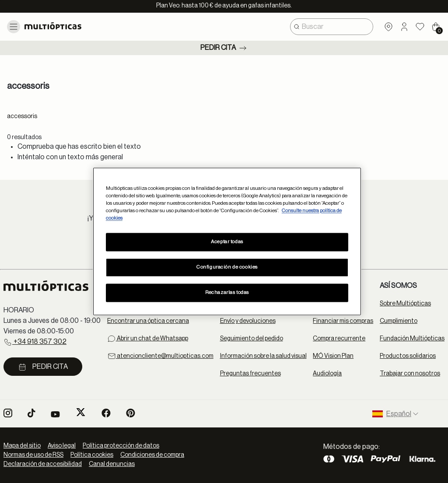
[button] (404, 27)
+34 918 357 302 (35, 342)
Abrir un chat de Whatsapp (148, 339)
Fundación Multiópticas (412, 339)
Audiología (327, 374)
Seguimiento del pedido (252, 339)
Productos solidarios (408, 356)
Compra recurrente (339, 339)
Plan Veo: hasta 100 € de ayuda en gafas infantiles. (224, 6)
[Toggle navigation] (14, 27)
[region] (227, 241)
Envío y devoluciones (248, 321)
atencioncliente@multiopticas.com (160, 356)
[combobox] (332, 27)
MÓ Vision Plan (333, 356)
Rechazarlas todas (227, 293)
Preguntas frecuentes (250, 374)
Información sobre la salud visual (263, 356)
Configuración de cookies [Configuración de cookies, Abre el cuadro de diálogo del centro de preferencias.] (227, 268)
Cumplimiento (399, 321)
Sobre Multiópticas (405, 304)
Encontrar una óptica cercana (148, 321)
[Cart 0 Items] (436, 27)
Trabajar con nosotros (410, 374)
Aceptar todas (227, 242)
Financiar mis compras (343, 321)
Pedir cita (224, 48)
